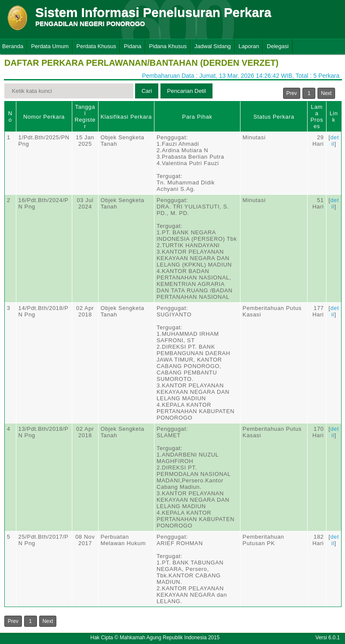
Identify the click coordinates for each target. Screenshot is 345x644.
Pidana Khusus (168, 46)
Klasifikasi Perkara (126, 117)
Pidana (132, 46)
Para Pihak (197, 117)
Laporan (249, 46)
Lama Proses (317, 117)
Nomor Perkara (44, 117)
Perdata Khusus (97, 46)
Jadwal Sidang (213, 46)
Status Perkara (274, 117)
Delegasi (278, 46)
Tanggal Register (85, 117)
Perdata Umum (50, 46)
